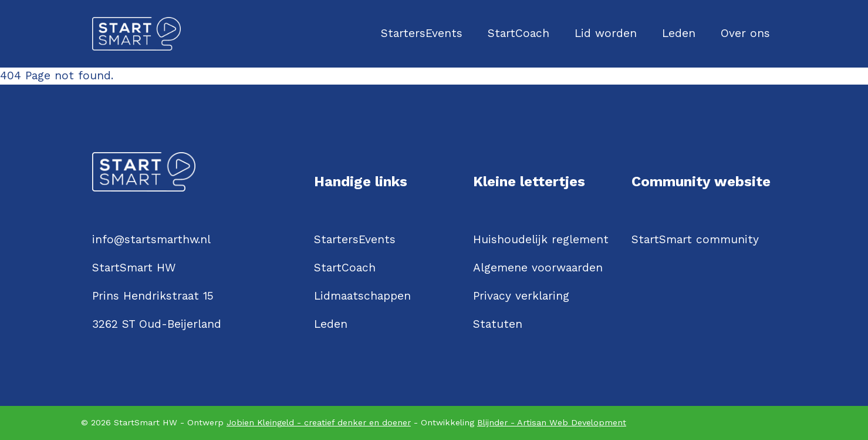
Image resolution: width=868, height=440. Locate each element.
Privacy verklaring (521, 296)
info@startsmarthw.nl (151, 239)
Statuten (498, 324)
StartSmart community (695, 239)
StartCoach (519, 33)
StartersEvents (422, 33)
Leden (679, 33)
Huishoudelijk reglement (541, 239)
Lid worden (606, 33)
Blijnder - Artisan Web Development (552, 422)
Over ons (745, 33)
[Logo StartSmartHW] (136, 34)
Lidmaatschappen (362, 296)
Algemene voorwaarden (538, 268)
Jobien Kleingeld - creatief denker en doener (319, 422)
